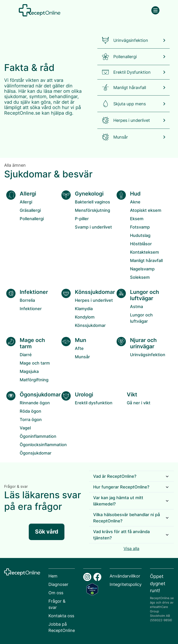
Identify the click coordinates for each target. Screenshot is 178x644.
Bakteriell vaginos (92, 202)
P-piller (82, 219)
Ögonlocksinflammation (43, 445)
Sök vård (46, 532)
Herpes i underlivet (94, 300)
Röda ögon (30, 411)
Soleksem (140, 277)
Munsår (82, 357)
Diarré (26, 355)
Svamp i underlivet (93, 227)
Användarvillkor (125, 576)
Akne (135, 202)
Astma (137, 307)
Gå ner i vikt (139, 403)
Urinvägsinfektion (148, 355)
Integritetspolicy (126, 584)
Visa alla (131, 549)
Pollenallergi (32, 219)
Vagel (25, 428)
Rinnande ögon (35, 403)
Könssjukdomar (90, 325)
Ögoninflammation (38, 436)
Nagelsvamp (142, 269)
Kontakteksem (145, 252)
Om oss (56, 593)
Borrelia (27, 300)
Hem (53, 576)
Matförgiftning (34, 380)
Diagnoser (58, 584)
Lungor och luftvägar (141, 318)
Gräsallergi (30, 210)
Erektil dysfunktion (94, 403)
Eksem (137, 219)
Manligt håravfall (146, 261)
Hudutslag (140, 235)
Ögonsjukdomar (36, 453)
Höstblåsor (141, 244)
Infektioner (31, 309)
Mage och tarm (35, 363)
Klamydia (84, 309)
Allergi (26, 202)
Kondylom (85, 317)
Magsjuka (29, 371)
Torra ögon (31, 420)
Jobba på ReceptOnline (62, 627)
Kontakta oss (61, 616)
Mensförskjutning (92, 210)
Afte (79, 348)
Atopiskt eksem (146, 210)
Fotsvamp (140, 227)
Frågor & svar (57, 604)
